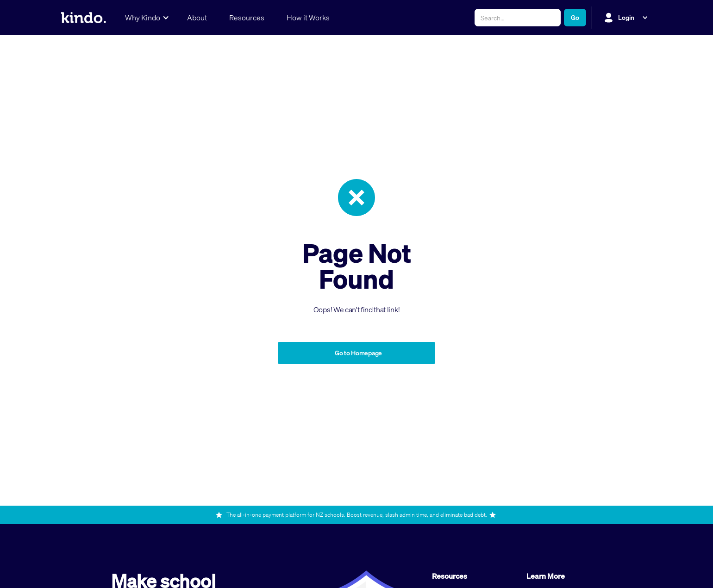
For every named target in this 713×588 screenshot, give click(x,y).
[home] (83, 18)
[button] (145, 18)
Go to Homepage (358, 353)
